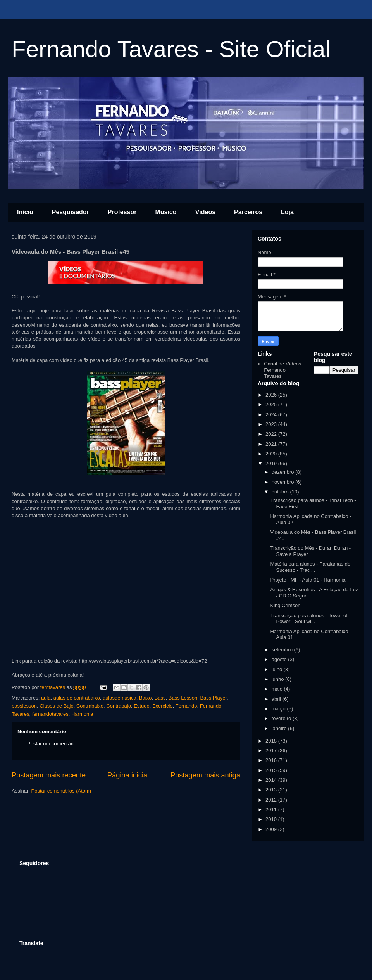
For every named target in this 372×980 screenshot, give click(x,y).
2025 (272, 404)
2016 (272, 760)
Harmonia (82, 714)
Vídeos (205, 212)
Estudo (141, 706)
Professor (122, 212)
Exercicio (163, 706)
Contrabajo (119, 706)
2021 (272, 444)
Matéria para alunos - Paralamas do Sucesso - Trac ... (310, 567)
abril (277, 699)
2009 (272, 829)
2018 (272, 741)
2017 (272, 751)
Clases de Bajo (56, 706)
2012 (272, 800)
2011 (272, 809)
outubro (281, 492)
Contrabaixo (90, 706)
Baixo (146, 698)
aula (46, 698)
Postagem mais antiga (205, 775)
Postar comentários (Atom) (61, 791)
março (279, 709)
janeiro (280, 728)
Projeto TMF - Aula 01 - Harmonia (308, 580)
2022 (272, 434)
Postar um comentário (52, 744)
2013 (272, 790)
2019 (272, 463)
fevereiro (282, 718)
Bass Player (213, 698)
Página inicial (128, 775)
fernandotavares (50, 714)
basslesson (24, 706)
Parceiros (248, 212)
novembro (283, 482)
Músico (166, 212)
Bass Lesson (183, 698)
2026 (272, 395)
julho (278, 669)
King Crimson (285, 605)
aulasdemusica (120, 698)
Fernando (186, 706)
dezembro (283, 472)
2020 (272, 454)
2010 (272, 819)
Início (25, 212)
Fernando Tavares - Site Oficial (171, 49)
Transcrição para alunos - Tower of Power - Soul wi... (309, 619)
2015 (272, 770)
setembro (283, 650)
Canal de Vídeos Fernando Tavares (282, 370)
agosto (280, 659)
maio (278, 689)
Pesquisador (71, 212)
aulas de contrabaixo (77, 698)
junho (278, 679)
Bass (160, 698)
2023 (272, 424)
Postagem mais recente (49, 775)
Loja (287, 212)
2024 (272, 415)
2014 (272, 780)
